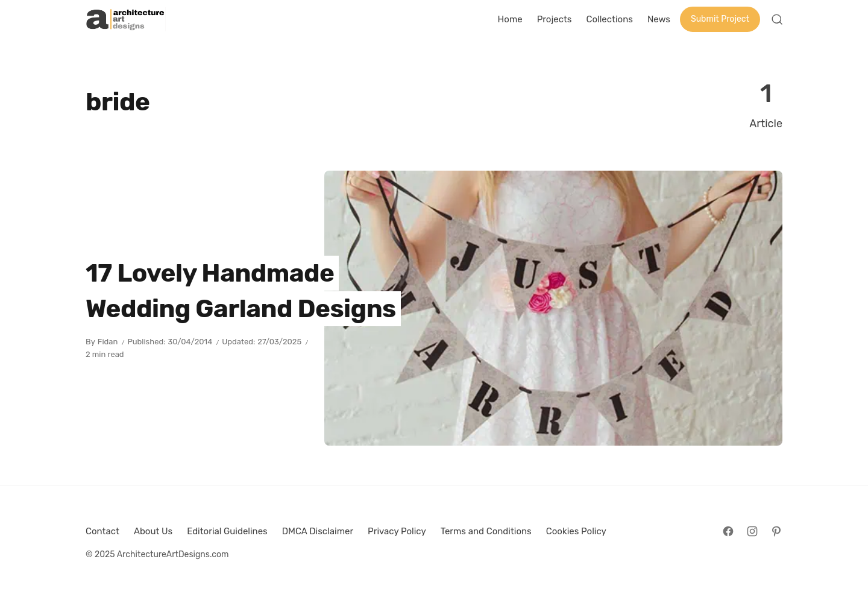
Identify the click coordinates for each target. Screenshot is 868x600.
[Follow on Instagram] (752, 531)
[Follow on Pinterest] (776, 531)
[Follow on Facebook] (728, 531)
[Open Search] (777, 19)
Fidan (108, 342)
